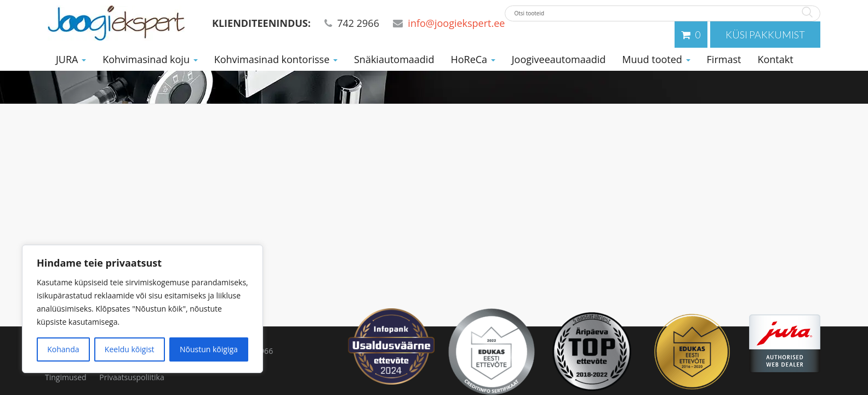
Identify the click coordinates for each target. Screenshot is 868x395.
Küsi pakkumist (765, 35)
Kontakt (775, 59)
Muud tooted (656, 59)
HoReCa (473, 59)
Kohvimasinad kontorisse (276, 59)
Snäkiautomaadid (394, 59)
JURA (71, 59)
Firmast (724, 59)
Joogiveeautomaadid (559, 59)
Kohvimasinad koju (150, 59)
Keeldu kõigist (130, 349)
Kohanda (63, 349)
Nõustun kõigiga (209, 349)
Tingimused (66, 377)
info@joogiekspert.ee (456, 23)
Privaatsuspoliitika (132, 377)
